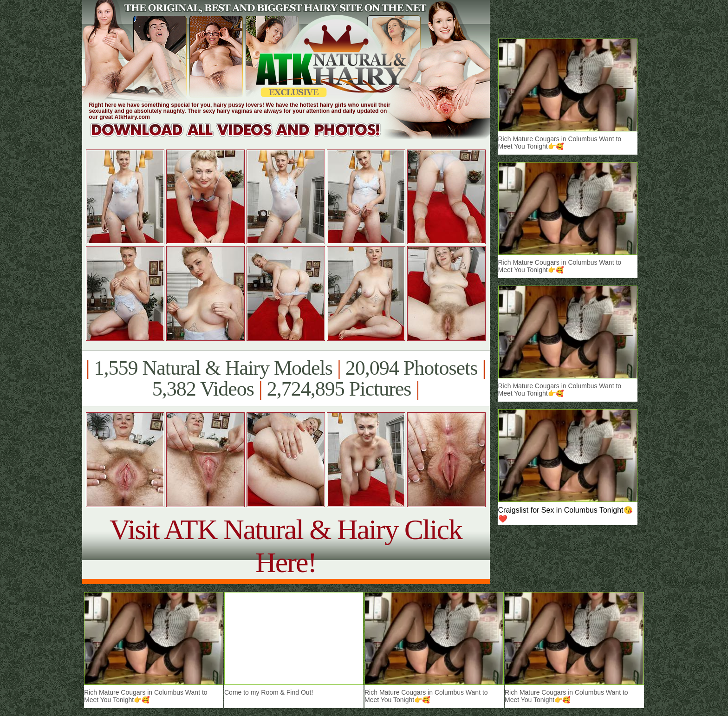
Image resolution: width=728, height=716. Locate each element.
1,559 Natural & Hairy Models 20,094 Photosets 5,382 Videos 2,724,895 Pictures (286, 378)
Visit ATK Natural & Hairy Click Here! (286, 546)
